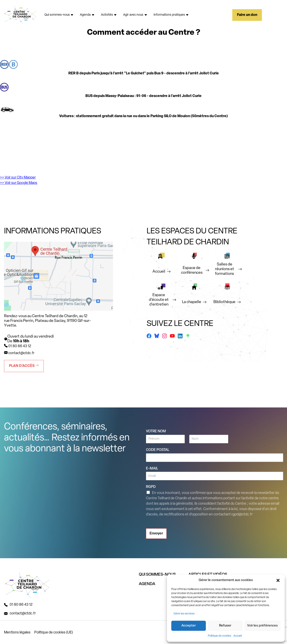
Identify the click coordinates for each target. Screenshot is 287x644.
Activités (109, 15)
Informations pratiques (171, 15)
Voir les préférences (262, 626)
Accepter (189, 626)
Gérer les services (184, 614)
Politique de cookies (220, 636)
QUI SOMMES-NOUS (157, 575)
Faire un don (247, 15)
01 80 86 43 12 (21, 605)
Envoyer (156, 534)
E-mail (153, 469)
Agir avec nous (135, 15)
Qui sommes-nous (59, 15)
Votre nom (157, 431)
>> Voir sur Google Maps (19, 183)
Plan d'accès (24, 366)
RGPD (152, 487)
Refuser (225, 626)
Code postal (158, 450)
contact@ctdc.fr (21, 353)
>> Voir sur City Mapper (18, 178)
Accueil (238, 636)
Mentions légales (17, 633)
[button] (278, 580)
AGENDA (147, 584)
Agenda (87, 15)
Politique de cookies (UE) (54, 633)
